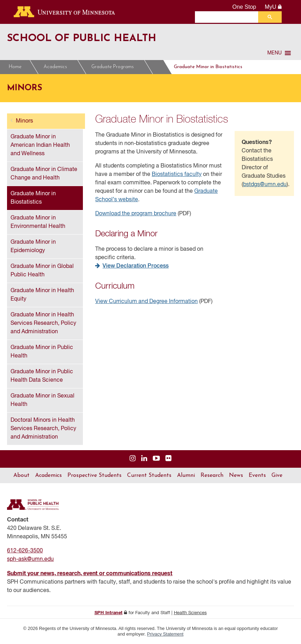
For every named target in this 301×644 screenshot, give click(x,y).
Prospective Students (94, 475)
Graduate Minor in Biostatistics (225, 67)
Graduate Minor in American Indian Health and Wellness (40, 145)
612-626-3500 (25, 551)
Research (212, 475)
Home (15, 67)
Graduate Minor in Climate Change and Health (44, 174)
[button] (274, 53)
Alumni (186, 475)
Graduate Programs (115, 67)
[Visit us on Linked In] (144, 459)
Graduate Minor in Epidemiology (33, 247)
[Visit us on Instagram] (133, 459)
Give (277, 475)
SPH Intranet (109, 613)
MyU (273, 7)
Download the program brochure (136, 214)
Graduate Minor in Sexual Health (42, 400)
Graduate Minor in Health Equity (42, 295)
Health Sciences (190, 613)
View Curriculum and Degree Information (146, 302)
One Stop (244, 7)
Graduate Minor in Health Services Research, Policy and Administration (43, 323)
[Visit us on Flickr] (168, 459)
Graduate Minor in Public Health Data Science (42, 376)
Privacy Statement (165, 634)
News (236, 475)
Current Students (149, 475)
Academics (57, 67)
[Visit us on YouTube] (156, 459)
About (21, 475)
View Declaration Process (136, 266)
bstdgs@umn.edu (265, 185)
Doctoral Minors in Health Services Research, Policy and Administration (43, 429)
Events (257, 475)
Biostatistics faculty (177, 175)
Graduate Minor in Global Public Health (42, 271)
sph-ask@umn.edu (30, 559)
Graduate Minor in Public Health (42, 352)
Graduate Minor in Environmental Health (38, 222)
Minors (167, 67)
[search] (228, 17)
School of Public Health (94, 38)
